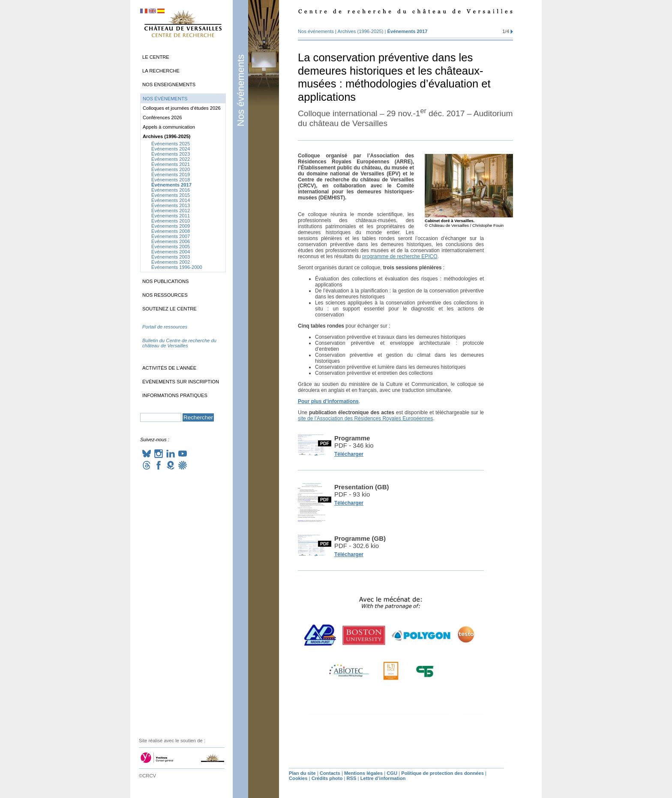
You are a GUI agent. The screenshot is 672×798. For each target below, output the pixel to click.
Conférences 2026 (162, 117)
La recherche (161, 71)
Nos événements (241, 90)
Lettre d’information (383, 778)
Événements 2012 (171, 211)
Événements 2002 (171, 262)
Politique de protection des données (442, 773)
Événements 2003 (171, 257)
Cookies (298, 778)
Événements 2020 (171, 169)
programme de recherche (400, 256)
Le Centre (156, 57)
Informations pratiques (175, 395)
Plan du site (302, 773)
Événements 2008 (171, 231)
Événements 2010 (171, 221)
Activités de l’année (169, 368)
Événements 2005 (171, 247)
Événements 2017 (408, 31)
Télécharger (349, 454)
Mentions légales (363, 773)
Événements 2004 (171, 252)
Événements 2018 (171, 180)
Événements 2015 (171, 195)
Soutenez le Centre (169, 309)
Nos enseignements (169, 84)
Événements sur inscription (181, 382)
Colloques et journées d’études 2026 (182, 108)
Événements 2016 (171, 190)
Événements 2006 (171, 241)
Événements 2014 (171, 200)
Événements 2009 (171, 226)
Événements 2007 (171, 236)
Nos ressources (165, 295)
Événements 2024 (171, 149)
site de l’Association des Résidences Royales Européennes (366, 419)
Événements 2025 (171, 144)
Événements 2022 (171, 159)
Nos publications (166, 281)
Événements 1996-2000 (177, 267)
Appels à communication (169, 127)
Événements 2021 (171, 164)
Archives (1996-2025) (360, 31)
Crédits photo (327, 778)
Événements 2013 (171, 205)
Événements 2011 (171, 216)
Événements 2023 (171, 154)
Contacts (330, 773)
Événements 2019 (171, 175)
